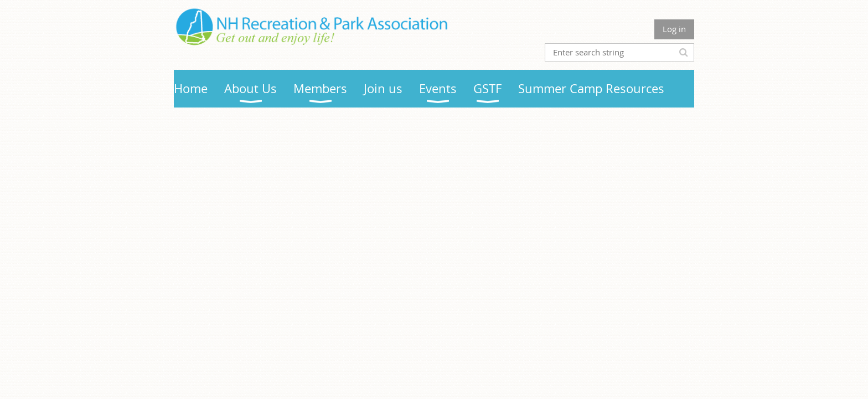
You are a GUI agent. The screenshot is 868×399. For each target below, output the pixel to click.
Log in (674, 29)
